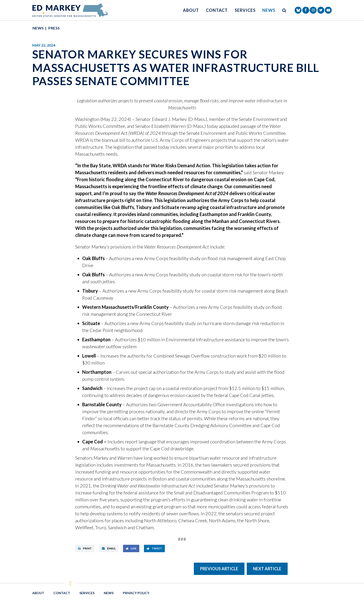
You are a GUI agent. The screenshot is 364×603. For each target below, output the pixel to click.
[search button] (284, 10)
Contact (217, 10)
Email (109, 548)
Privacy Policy (136, 593)
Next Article (267, 569)
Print (85, 548)
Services (245, 10)
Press (54, 28)
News (269, 10)
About (191, 10)
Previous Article (219, 569)
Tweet (154, 548)
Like (131, 548)
